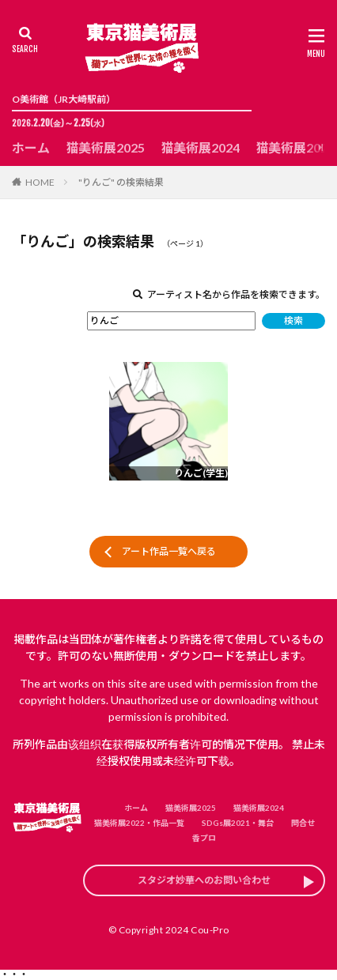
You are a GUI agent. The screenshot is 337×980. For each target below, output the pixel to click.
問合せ (303, 823)
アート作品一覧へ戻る (169, 551)
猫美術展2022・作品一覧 (139, 823)
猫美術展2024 (200, 147)
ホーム (31, 147)
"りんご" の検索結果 (121, 182)
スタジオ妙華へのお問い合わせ (204, 880)
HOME (40, 182)
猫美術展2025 (105, 147)
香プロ (204, 838)
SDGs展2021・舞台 (238, 823)
